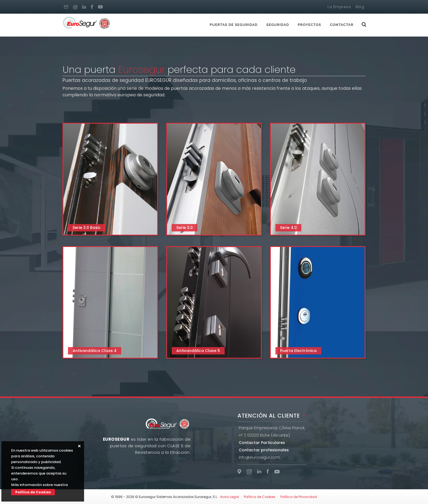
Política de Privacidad (299, 497)
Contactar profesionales (264, 450)
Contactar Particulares (262, 443)
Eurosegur (142, 69)
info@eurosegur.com (259, 457)
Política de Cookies (33, 492)
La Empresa (339, 7)
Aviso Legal (229, 497)
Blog (360, 7)
